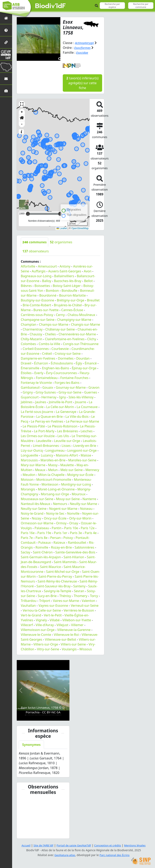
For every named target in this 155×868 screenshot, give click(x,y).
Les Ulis (63, 436)
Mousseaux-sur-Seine (37, 499)
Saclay (26, 552)
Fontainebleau (47, 378)
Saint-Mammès (65, 562)
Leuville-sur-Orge (67, 441)
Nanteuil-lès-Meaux (36, 504)
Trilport (45, 600)
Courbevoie (60, 348)
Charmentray (33, 329)
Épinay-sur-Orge (84, 368)
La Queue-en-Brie (50, 416)
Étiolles (26, 373)
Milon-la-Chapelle (51, 474)
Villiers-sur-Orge (46, 644)
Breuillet (93, 300)
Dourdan (83, 358)
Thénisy (65, 596)
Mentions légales (137, 845)
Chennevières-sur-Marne (77, 334)
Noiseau (86, 508)
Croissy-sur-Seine (68, 353)
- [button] (22, 124)
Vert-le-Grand (31, 615)
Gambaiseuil (30, 387)
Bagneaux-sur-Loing (36, 276)
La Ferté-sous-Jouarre (37, 411)
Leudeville (44, 441)
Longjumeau (55, 450)
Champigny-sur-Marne (74, 319)
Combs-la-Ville (50, 344)
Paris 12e (88, 528)
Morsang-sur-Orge (55, 494)
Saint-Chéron (43, 552)
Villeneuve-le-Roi (66, 634)
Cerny (60, 315)
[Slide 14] (44, 715)
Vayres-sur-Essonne (53, 605)
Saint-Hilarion (74, 557)
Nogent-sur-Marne (63, 508)
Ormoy (61, 523)
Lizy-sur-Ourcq (32, 450)
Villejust (62, 625)
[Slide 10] (38, 715)
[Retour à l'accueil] (6, 18)
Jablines (27, 402)
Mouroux (79, 494)
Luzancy (47, 455)
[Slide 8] (35, 715)
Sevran (79, 591)
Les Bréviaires (68, 431)
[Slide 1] (25, 715)
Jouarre (81, 402)
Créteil (47, 353)
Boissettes (42, 285)
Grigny (28, 392)
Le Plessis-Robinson (62, 426)
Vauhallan (28, 605)
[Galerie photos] (6, 91)
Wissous (86, 649)
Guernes (91, 392)
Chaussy (36, 334)
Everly (39, 373)
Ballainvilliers (64, 276)
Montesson (50, 484)
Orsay (74, 523)
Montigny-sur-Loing (76, 484)
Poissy (68, 537)
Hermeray (49, 397)
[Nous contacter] (6, 79)
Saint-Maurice (50, 567)
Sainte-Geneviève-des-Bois (75, 552)
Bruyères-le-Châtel (68, 305)
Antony (65, 266)
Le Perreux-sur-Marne (83, 421)
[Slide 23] (56, 715)
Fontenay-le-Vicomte (36, 382)
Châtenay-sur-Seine (60, 329)
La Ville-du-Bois (77, 416)
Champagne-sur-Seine (38, 319)
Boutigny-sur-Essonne (37, 300)
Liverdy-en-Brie (85, 445)
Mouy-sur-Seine (68, 499)
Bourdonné (48, 295)
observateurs (36, 251)
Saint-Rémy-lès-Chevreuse (57, 581)
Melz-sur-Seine (72, 470)
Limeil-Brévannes (46, 445)
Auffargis (39, 271)
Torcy (94, 596)
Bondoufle (69, 290)
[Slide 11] (39, 715)
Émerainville (30, 368)
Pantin (57, 528)
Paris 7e (27, 537)
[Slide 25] (59, 715)
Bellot (88, 281)
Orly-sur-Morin (80, 518)
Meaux (40, 470)
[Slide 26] (61, 715)
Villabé (55, 620)
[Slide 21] (54, 715)
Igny (62, 397)
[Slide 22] (55, 715)
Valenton (88, 600)
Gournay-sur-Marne (71, 387)
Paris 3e (76, 533)
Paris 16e (28, 533)
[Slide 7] (34, 715)
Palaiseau (42, 528)
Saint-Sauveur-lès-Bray (54, 586)
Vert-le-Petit (53, 615)
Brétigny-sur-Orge (70, 300)
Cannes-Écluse (72, 310)
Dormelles (66, 358)
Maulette (67, 465)
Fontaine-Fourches (74, 378)
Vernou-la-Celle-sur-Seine (42, 610)
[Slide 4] (30, 715)
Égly (79, 363)
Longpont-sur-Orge (82, 450)
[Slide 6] (32, 715)
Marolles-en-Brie (53, 460)
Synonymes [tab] (31, 745)
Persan (56, 537)
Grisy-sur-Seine (70, 392)
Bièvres (26, 285)
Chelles (50, 334)
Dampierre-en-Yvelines (38, 358)
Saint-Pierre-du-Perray (55, 576)
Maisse (86, 455)
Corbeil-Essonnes (36, 348)
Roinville (42, 547)
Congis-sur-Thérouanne (81, 344)
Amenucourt (47, 266)
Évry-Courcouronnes (61, 373)
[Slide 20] (52, 715)
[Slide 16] (47, 715)
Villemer (77, 625)
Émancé (91, 363)
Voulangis (69, 649)
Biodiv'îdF (50, 6)
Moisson (27, 479)
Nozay (36, 518)
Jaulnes (41, 402)
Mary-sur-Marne (33, 465)
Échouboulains (62, 363)
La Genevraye (66, 411)
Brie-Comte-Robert (37, 305)
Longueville (29, 455)
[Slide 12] (41, 715)
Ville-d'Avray (45, 625)
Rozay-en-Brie (61, 547)
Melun (53, 470)
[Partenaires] (6, 42)
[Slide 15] (45, 715)
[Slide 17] (48, 715)
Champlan (29, 324)
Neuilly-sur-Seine (34, 508)
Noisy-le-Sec (55, 513)
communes (35, 242)
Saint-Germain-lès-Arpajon (41, 557)
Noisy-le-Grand (32, 513)
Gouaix (48, 387)
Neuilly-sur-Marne (83, 504)
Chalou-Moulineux (81, 315)
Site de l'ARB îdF (42, 845)
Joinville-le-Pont (61, 402)
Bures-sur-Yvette (46, 310)
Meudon (29, 474)
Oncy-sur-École (55, 518)
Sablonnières (84, 547)
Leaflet (62, 228)
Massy (53, 465)
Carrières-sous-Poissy (37, 315)
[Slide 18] (49, 715)
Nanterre (89, 499)
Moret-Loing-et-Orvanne (56, 489)
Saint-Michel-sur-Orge (63, 571)
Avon (88, 271)
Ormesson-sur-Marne (37, 523)
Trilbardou (29, 600)
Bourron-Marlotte (72, 295)
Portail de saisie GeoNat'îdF (73, 845)
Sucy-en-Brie (47, 596)
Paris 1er (61, 533)
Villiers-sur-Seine (73, 644)
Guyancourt (30, 397)
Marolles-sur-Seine (82, 460)
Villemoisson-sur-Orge (38, 630)
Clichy (92, 339)
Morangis (28, 489)
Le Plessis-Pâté (34, 426)
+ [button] (22, 112)
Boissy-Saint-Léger (67, 285)
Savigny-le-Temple (57, 591)
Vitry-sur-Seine (48, 649)
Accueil (24, 845)
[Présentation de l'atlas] (6, 30)
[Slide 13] (42, 715)
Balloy (47, 281)
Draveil (26, 363)
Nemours (60, 504)
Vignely (41, 620)
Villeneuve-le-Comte (36, 634)
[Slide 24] (58, 715)
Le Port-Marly (44, 431)
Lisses (66, 445)
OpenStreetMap (80, 228)
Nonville (73, 513)
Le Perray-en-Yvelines (47, 421)
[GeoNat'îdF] (6, 54)
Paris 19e (44, 533)
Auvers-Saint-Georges (65, 271)
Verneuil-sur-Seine (85, 605)
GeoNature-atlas (64, 855)
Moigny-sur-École (80, 474)
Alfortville (28, 266)
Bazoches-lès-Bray (68, 281)
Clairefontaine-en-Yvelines (65, 339)
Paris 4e (91, 533)
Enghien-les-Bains (56, 368)
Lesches (86, 431)
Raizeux (59, 542)
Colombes (28, 344)
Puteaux (45, 542)
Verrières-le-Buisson (79, 610)
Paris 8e (41, 537)
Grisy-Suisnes (46, 392)
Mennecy (92, 470)
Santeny (79, 586)
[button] (22, 104)
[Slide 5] (31, 715)
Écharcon (41, 363)
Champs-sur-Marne (54, 324)
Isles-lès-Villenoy (81, 397)
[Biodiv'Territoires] (6, 67)
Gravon (94, 387)
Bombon (52, 290)
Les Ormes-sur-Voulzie (38, 436)
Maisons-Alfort (67, 455)
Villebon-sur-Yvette (77, 620)
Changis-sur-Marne (86, 324)
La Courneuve (87, 407)
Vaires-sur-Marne (66, 600)
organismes (61, 242)
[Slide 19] (51, 715)
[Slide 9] (37, 715)
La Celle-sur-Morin (60, 407)
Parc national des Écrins (115, 855)
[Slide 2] (27, 715)
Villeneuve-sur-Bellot (61, 639)
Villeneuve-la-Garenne (74, 630)
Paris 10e (71, 528)
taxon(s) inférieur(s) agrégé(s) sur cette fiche (82, 83)
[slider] (60, 214)
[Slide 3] (28, 715)
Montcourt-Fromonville (54, 479)
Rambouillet (77, 542)
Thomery (80, 596)
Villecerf (27, 625)
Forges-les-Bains (67, 382)
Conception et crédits (108, 845)
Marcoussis (29, 460)
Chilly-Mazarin (31, 339)
